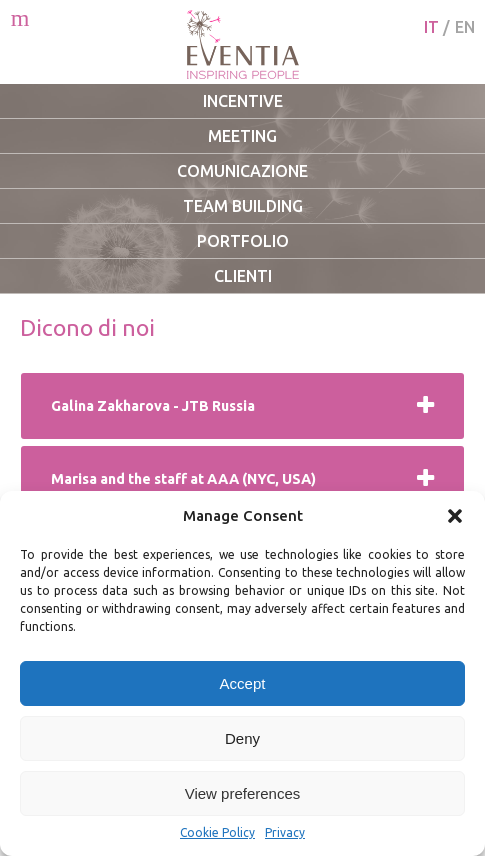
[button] (455, 516)
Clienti (243, 276)
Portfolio (243, 241)
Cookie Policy (217, 832)
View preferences (243, 793)
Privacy (285, 832)
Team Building (243, 206)
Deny (242, 738)
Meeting (242, 136)
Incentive (243, 101)
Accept (243, 683)
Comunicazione (242, 171)
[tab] (242, 406)
